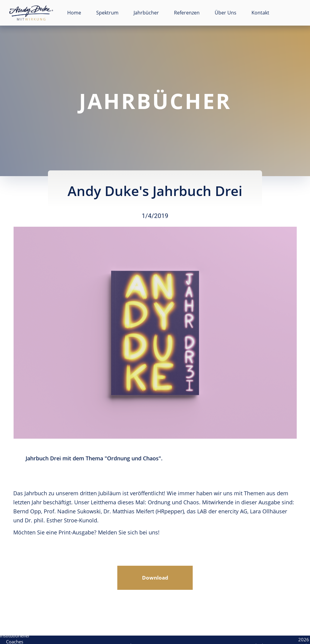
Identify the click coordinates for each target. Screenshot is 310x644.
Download (155, 578)
